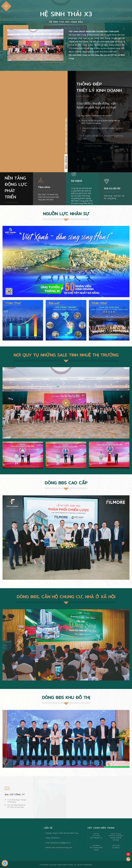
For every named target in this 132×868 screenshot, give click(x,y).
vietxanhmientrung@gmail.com (61, 847)
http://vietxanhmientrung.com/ (62, 852)
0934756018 (55, 842)
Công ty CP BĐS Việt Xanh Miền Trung (65, 837)
